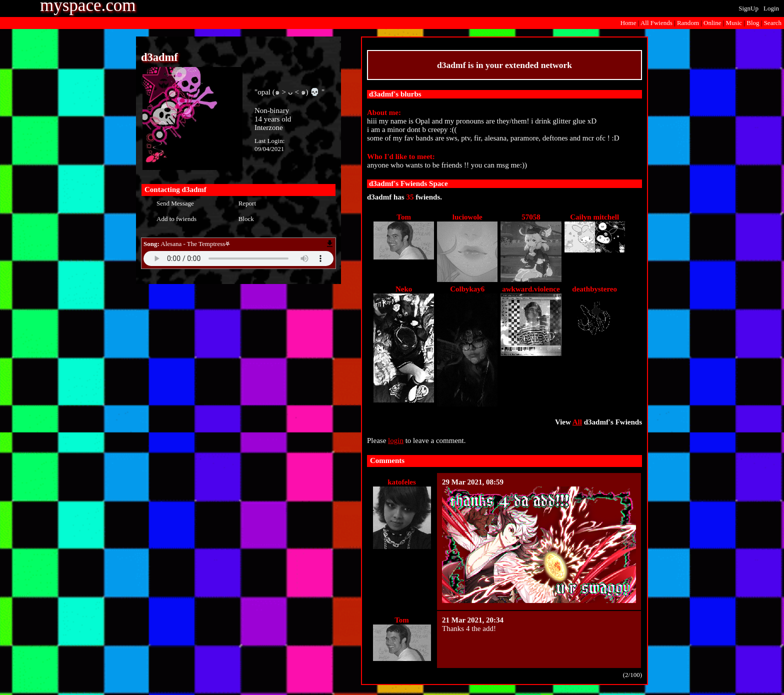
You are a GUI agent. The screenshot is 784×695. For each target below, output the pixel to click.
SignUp (748, 8)
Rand (688, 23)
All (656, 23)
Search (773, 23)
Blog (753, 23)
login (396, 440)
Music (734, 23)
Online (712, 23)
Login (771, 8)
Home (628, 23)
